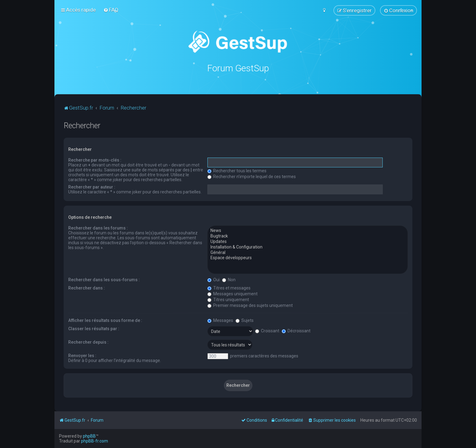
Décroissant (296, 330)
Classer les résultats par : (94, 328)
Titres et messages (229, 288)
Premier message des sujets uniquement (250, 305)
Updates (308, 241)
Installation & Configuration (308, 247)
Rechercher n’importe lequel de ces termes (252, 176)
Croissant (267, 330)
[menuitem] (111, 10)
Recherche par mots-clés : (95, 160)
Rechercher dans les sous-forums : (104, 279)
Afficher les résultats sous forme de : (105, 320)
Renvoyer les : (82, 355)
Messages (220, 320)
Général (308, 252)
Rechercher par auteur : (92, 187)
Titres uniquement (228, 299)
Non (229, 279)
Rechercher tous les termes (237, 170)
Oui (214, 279)
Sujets (245, 320)
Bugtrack (308, 236)
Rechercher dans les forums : (98, 228)
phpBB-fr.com (95, 441)
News (308, 230)
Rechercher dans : (87, 288)
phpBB (89, 436)
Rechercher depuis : (88, 342)
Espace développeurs (308, 258)
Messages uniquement (232, 293)
